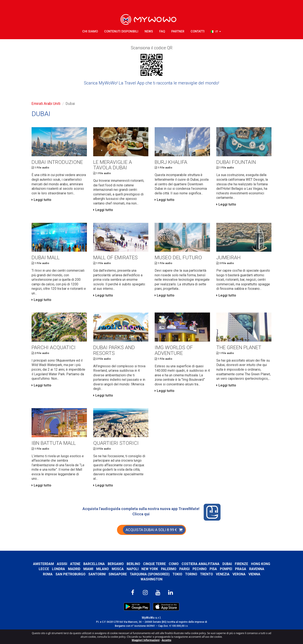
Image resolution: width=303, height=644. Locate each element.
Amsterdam (54, 565)
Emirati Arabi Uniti (46, 104)
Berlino (144, 565)
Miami (108, 570)
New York (170, 570)
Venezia (232, 575)
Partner (178, 31)
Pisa (233, 570)
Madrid (94, 570)
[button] (216, 32)
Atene (86, 565)
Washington (152, 580)
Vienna (264, 575)
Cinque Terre (165, 565)
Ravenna (41, 575)
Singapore (126, 575)
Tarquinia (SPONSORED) (158, 575)
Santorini (106, 575)
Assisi (73, 565)
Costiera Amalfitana (212, 565)
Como (185, 565)
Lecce (64, 570)
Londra (79, 570)
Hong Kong (46, 570)
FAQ (162, 31)
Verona (249, 575)
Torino (200, 575)
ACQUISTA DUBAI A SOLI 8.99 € (154, 531)
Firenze (253, 565)
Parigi (205, 570)
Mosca (138, 570)
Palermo (189, 570)
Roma (56, 575)
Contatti (198, 31)
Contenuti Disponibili (121, 31)
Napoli (153, 570)
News (149, 31)
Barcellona (105, 565)
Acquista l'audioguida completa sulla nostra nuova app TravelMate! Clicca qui (151, 513)
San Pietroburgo (79, 575)
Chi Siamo (90, 31)
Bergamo (127, 565)
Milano (123, 570)
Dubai (239, 565)
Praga (261, 570)
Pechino (220, 570)
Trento (216, 575)
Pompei (246, 570)
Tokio (186, 575)
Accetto (166, 640)
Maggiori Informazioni (146, 640)
